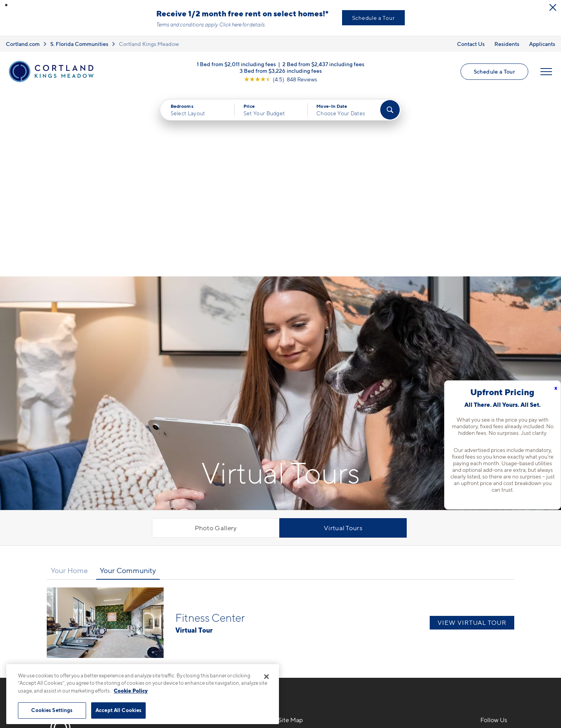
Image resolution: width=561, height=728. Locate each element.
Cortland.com (23, 44)
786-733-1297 (168, 553)
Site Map (315, 697)
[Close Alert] (553, 7)
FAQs (387, 566)
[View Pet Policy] (214, 595)
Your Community (128, 385)
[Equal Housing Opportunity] (152, 595)
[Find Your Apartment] (390, 110)
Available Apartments (310, 566)
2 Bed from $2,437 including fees (323, 64)
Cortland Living (301, 621)
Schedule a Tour (374, 18)
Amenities (293, 607)
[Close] (266, 677)
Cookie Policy (131, 691)
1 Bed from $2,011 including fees (236, 64)
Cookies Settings (52, 710)
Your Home (69, 385)
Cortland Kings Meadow (149, 44)
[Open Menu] (546, 72)
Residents (507, 44)
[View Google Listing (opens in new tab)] (280, 79)
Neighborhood (400, 553)
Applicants (542, 44)
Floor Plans (295, 553)
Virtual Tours (343, 343)
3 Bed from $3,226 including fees (281, 70)
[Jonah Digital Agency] (512, 692)
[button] (6, 5)
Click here (230, 25)
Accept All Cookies (118, 710)
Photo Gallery (216, 343)
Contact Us (471, 44)
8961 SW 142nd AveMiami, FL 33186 (177, 571)
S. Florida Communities (79, 44)
